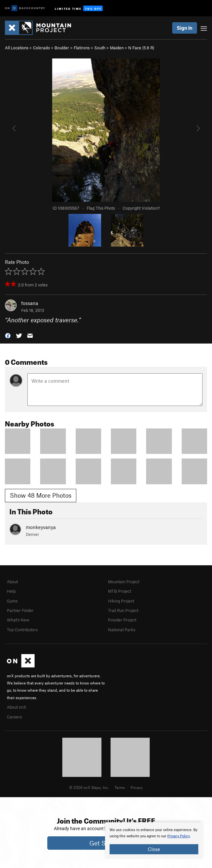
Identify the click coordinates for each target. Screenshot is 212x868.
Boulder (62, 48)
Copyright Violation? (141, 208)
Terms (120, 787)
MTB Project (120, 591)
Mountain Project (124, 582)
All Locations (17, 48)
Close (154, 849)
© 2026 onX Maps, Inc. (89, 787)
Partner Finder (20, 610)
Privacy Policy (179, 836)
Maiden (117, 48)
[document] (154, 841)
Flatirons (82, 48)
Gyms (12, 601)
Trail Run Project (123, 610)
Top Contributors (22, 630)
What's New (18, 620)
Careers (14, 717)
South (100, 48)
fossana (30, 303)
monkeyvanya (41, 527)
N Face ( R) (141, 48)
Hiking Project (121, 601)
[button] (8, 335)
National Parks (122, 630)
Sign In (185, 28)
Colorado (41, 48)
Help (11, 591)
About (12, 582)
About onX (17, 707)
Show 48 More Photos (41, 495)
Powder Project (122, 620)
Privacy (137, 787)
